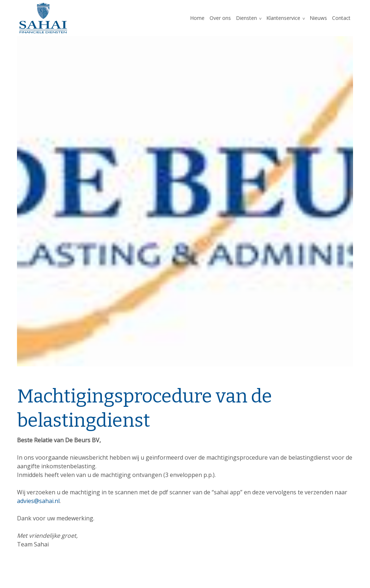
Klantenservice (283, 18)
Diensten (246, 18)
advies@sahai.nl (38, 501)
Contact (341, 18)
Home (197, 18)
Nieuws (318, 18)
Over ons (220, 18)
